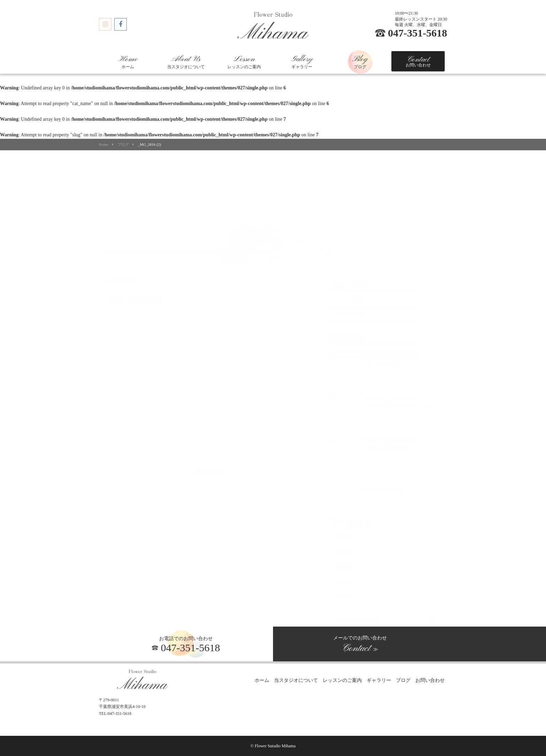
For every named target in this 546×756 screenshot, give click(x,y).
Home (104, 145)
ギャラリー (302, 62)
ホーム (128, 62)
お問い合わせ (418, 61)
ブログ (360, 62)
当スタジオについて (186, 62)
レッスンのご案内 (244, 62)
